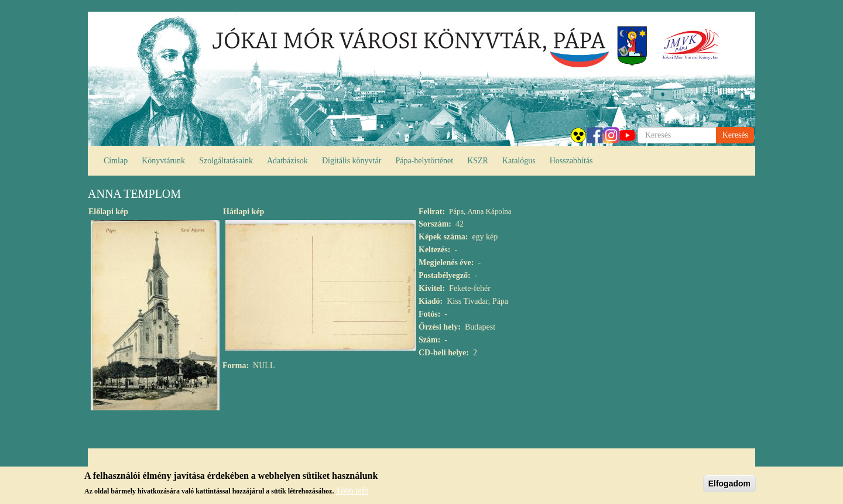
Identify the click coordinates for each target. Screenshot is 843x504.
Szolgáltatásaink (226, 161)
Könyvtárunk (163, 161)
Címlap (116, 161)
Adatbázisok (287, 161)
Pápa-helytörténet (424, 161)
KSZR (478, 161)
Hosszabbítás (571, 161)
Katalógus (519, 161)
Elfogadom (729, 485)
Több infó (352, 493)
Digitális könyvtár (352, 161)
